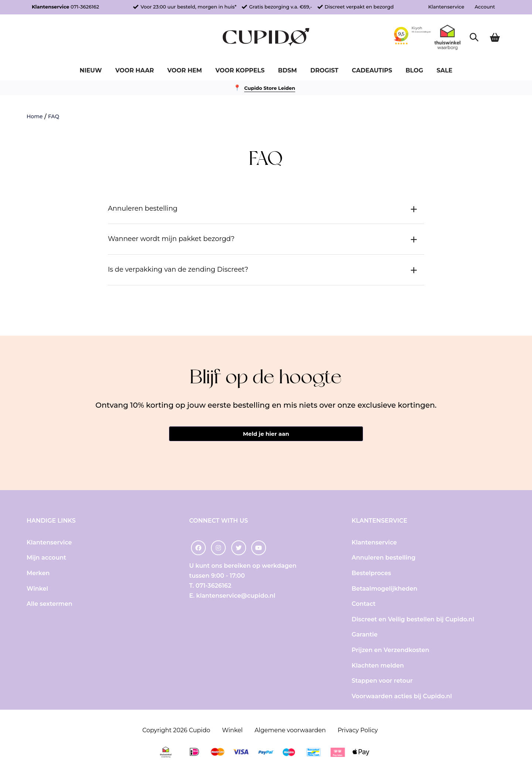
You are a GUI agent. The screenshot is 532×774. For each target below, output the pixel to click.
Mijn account (46, 558)
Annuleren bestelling (384, 558)
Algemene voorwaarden (290, 731)
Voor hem (185, 70)
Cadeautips (372, 70)
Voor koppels (240, 70)
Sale (445, 70)
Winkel (37, 589)
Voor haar (134, 70)
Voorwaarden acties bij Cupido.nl (402, 697)
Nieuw (91, 70)
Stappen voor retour (382, 681)
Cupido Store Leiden (270, 88)
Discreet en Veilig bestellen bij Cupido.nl (413, 620)
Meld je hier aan (266, 434)
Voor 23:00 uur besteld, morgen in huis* (188, 7)
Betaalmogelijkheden (385, 589)
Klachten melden (378, 666)
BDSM (288, 70)
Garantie (365, 635)
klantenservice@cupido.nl (236, 596)
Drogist (324, 70)
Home (35, 116)
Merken (38, 574)
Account (485, 7)
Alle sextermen (50, 605)
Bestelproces (371, 574)
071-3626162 (85, 7)
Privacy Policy (358, 731)
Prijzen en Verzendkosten (391, 651)
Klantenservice (446, 7)
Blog (415, 70)
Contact (364, 605)
